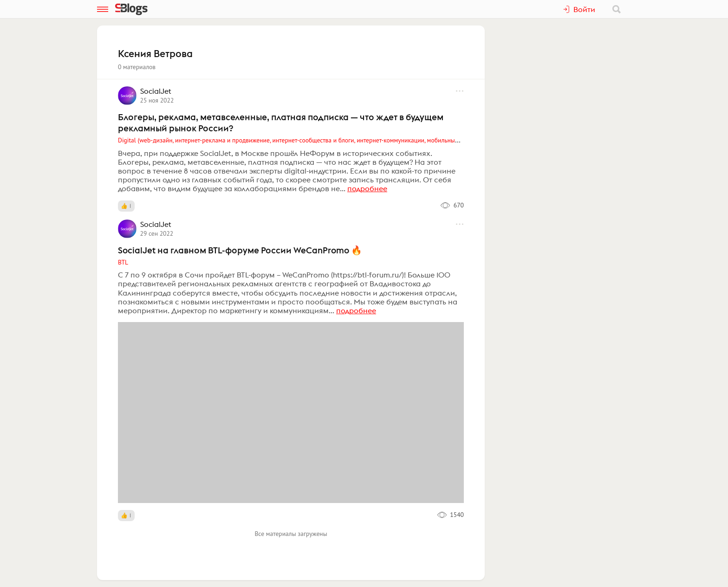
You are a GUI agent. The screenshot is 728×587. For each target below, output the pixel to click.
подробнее (367, 188)
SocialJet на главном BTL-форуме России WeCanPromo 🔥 (240, 250)
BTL (123, 262)
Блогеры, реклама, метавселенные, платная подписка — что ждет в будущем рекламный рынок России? (281, 123)
